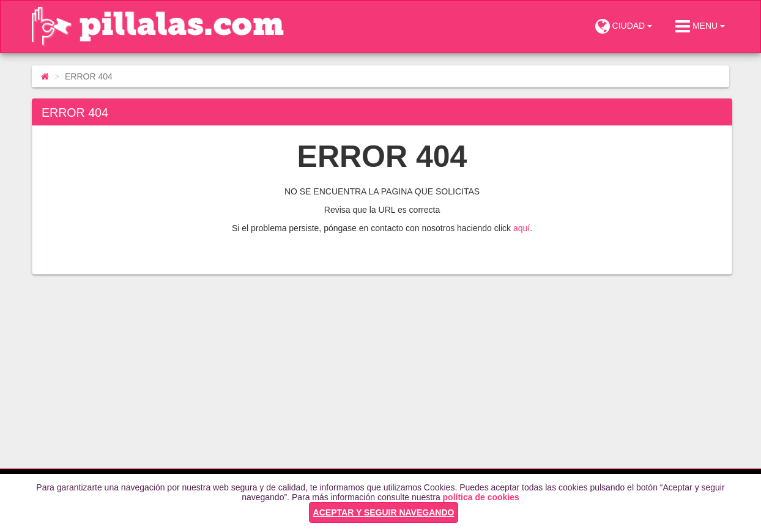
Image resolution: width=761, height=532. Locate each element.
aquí (522, 228)
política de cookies (481, 497)
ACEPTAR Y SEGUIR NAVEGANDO (384, 512)
